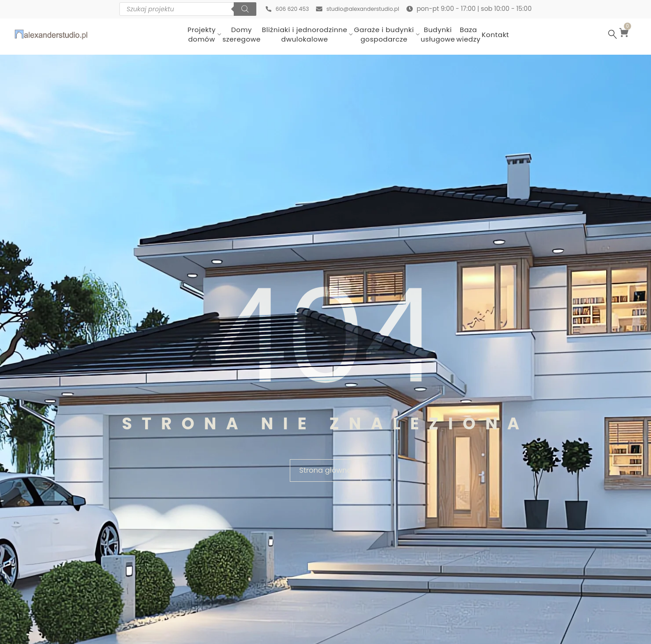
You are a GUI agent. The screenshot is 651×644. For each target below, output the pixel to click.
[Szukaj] (236, 9)
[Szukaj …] (613, 34)
